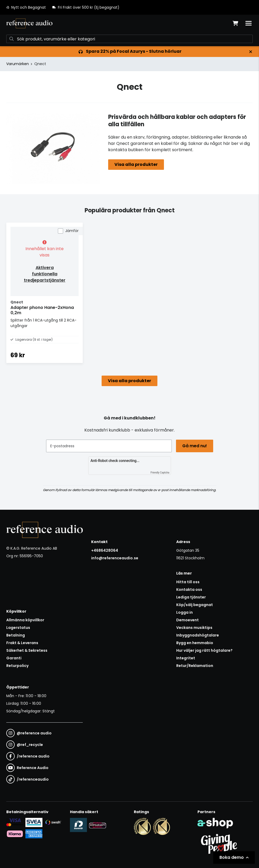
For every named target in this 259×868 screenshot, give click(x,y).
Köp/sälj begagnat (195, 605)
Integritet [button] (186, 658)
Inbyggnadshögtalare (198, 635)
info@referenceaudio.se (115, 558)
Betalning (16, 635)
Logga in (184, 612)
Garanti (14, 658)
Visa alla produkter (136, 164)
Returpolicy (17, 666)
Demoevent (188, 620)
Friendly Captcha (160, 473)
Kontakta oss (189, 590)
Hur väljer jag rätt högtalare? (204, 650)
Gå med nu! (195, 446)
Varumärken (18, 64)
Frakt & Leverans (22, 643)
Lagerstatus (18, 628)
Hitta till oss (188, 582)
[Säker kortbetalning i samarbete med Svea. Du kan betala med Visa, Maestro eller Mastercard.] (15, 822)
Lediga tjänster (191, 597)
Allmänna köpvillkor (25, 620)
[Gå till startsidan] (29, 23)
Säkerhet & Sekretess (27, 650)
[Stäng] (251, 52)
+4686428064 (105, 550)
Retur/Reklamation (195, 666)
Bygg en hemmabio (195, 643)
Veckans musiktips (194, 628)
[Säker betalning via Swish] (53, 822)
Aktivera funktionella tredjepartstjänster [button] (45, 274)
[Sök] (129, 39)
